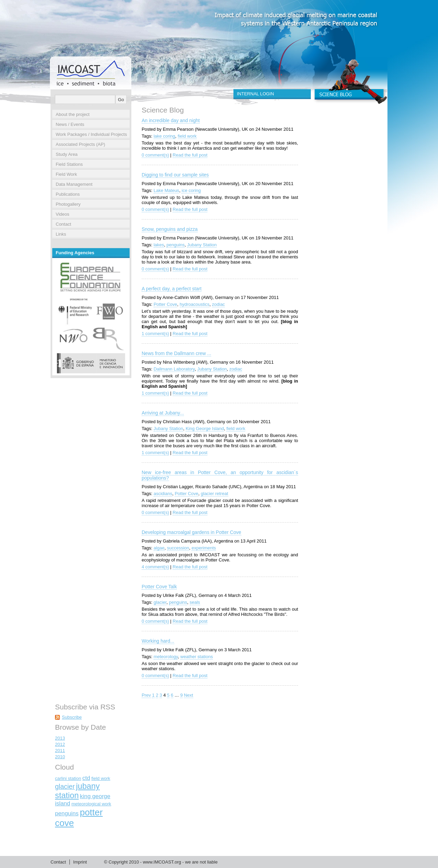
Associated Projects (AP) (80, 144)
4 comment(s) (155, 567)
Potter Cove (166, 304)
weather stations (197, 657)
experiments (204, 548)
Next (189, 695)
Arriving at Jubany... (163, 413)
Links (61, 234)
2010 (60, 757)
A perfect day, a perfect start (172, 289)
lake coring (165, 136)
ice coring (191, 190)
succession (178, 548)
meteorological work (91, 804)
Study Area (67, 154)
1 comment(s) (155, 334)
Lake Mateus (166, 190)
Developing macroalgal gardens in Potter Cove (191, 532)
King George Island (205, 428)
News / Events (70, 124)
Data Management (74, 184)
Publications (68, 194)
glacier (160, 602)
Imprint (80, 862)
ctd (86, 778)
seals (195, 602)
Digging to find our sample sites (175, 175)
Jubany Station (202, 245)
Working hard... (158, 641)
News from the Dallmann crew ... (176, 353)
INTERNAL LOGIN (255, 94)
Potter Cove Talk (159, 587)
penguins (176, 245)
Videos (63, 214)
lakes (159, 245)
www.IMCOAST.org (162, 862)
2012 (60, 744)
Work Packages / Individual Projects (91, 134)
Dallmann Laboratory (174, 369)
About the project (73, 114)
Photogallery (68, 204)
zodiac (219, 304)
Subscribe (72, 717)
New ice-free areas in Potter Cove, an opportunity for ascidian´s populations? (220, 475)
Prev (146, 695)
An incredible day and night (171, 120)
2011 (60, 751)
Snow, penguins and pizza (170, 229)
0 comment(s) (155, 155)
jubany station (77, 791)
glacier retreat (214, 494)
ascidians (163, 494)
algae (159, 548)
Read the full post (190, 155)
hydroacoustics (195, 304)
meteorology (166, 657)
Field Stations (69, 164)
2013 (60, 738)
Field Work (66, 174)
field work (187, 136)
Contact (63, 224)
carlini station (68, 778)
